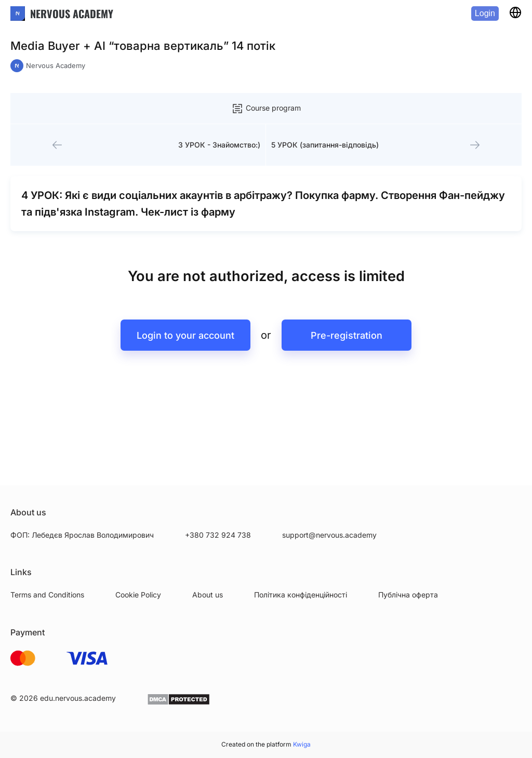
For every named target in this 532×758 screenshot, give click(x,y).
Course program (266, 109)
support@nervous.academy (329, 535)
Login (485, 13)
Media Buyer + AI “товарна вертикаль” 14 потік (143, 46)
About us (208, 595)
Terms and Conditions (47, 595)
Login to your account (185, 335)
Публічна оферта (408, 595)
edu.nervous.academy (78, 698)
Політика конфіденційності (301, 595)
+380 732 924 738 (218, 535)
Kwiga (302, 744)
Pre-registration (347, 335)
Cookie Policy (138, 595)
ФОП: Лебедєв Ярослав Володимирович (82, 535)
